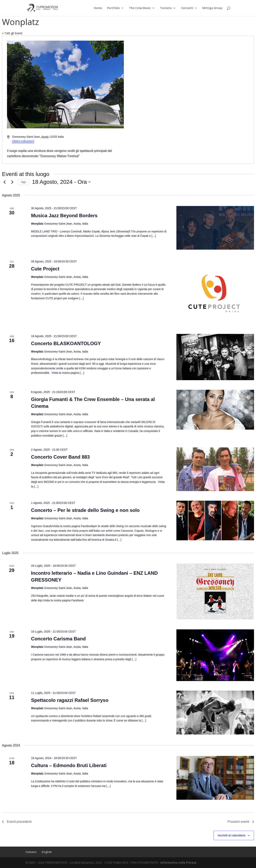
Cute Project (45, 269)
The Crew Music (140, 8)
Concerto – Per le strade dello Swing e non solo (85, 510)
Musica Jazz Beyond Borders (64, 215)
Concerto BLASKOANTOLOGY (66, 343)
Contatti (187, 8)
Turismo (166, 8)
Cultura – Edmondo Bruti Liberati (69, 765)
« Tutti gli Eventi (12, 33)
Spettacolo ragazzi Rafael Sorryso (70, 700)
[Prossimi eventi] (12, 182)
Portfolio (113, 8)
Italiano (31, 852)
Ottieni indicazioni (23, 141)
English (47, 852)
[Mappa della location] (191, 100)
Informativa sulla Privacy (178, 862)
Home (98, 8)
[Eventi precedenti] (4, 182)
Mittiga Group (212, 8)
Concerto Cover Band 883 (60, 457)
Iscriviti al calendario (232, 835)
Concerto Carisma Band (58, 639)
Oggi (23, 182)
